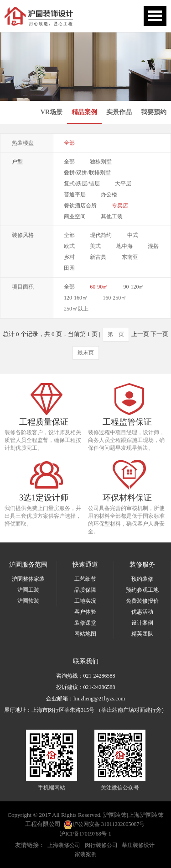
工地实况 (85, 601)
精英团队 (142, 634)
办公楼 (109, 195)
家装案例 (86, 854)
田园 (69, 268)
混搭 (153, 246)
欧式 (69, 246)
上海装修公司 (64, 845)
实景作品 (119, 112)
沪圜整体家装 (28, 579)
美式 (95, 246)
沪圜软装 (28, 601)
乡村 (69, 257)
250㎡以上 (76, 309)
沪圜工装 (28, 590)
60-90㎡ (99, 287)
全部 (69, 143)
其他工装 (112, 216)
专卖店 (120, 205)
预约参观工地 (142, 590)
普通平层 (75, 195)
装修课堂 (85, 623)
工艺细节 (85, 579)
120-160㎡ (76, 298)
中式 (133, 235)
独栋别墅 (101, 162)
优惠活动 (142, 612)
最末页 (86, 352)
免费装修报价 (142, 601)
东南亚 (130, 257)
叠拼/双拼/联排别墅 (87, 173)
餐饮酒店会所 (80, 205)
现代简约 (101, 235)
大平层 (123, 184)
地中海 (124, 246)
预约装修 (142, 579)
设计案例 (142, 623)
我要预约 (154, 112)
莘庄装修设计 (138, 845)
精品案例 (84, 112)
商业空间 (75, 216)
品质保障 (85, 590)
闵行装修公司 (101, 845)
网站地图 (85, 634)
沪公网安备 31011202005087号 (104, 825)
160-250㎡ (114, 298)
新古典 (98, 257)
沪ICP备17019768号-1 (85, 834)
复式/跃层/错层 (82, 184)
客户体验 (85, 612)
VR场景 (52, 112)
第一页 (116, 334)
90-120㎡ (134, 287)
